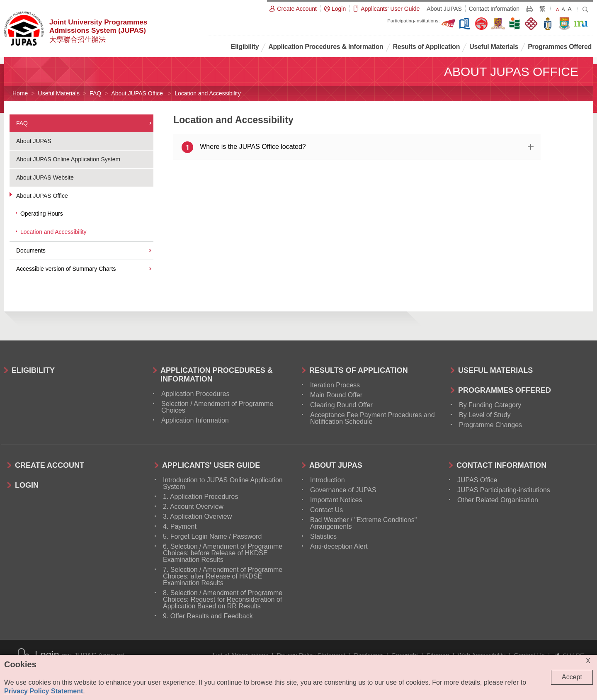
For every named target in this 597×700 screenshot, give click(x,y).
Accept (572, 677)
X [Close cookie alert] (588, 661)
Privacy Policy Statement (44, 691)
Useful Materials (59, 93)
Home (20, 93)
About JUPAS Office (138, 93)
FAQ (95, 93)
